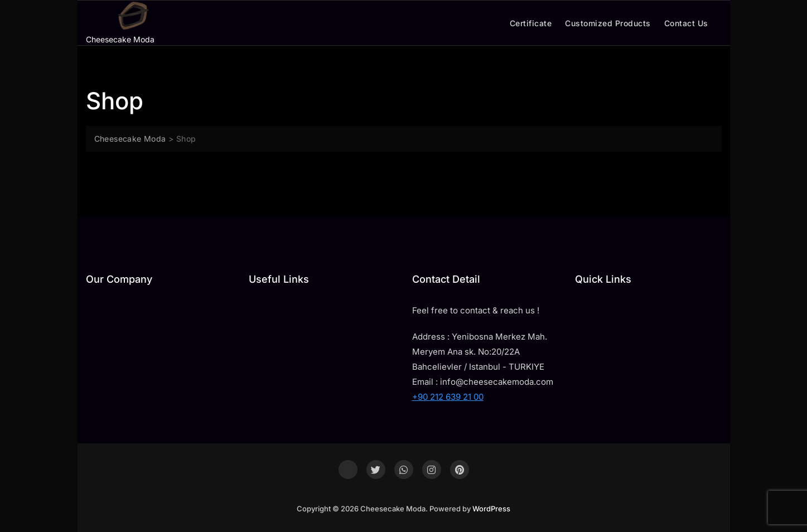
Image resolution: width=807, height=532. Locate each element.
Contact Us (686, 23)
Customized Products (608, 23)
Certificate (531, 23)
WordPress (491, 509)
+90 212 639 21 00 (448, 397)
